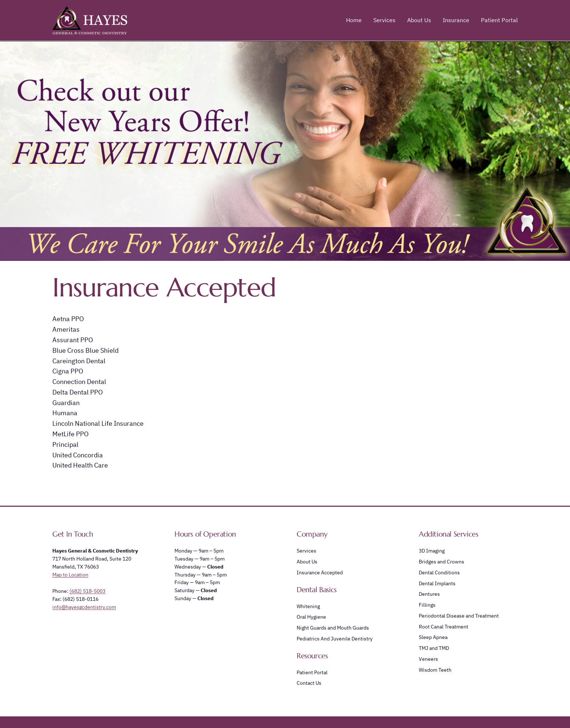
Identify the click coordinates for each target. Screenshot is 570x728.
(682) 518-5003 (87, 591)
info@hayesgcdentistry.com (84, 607)
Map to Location (70, 575)
